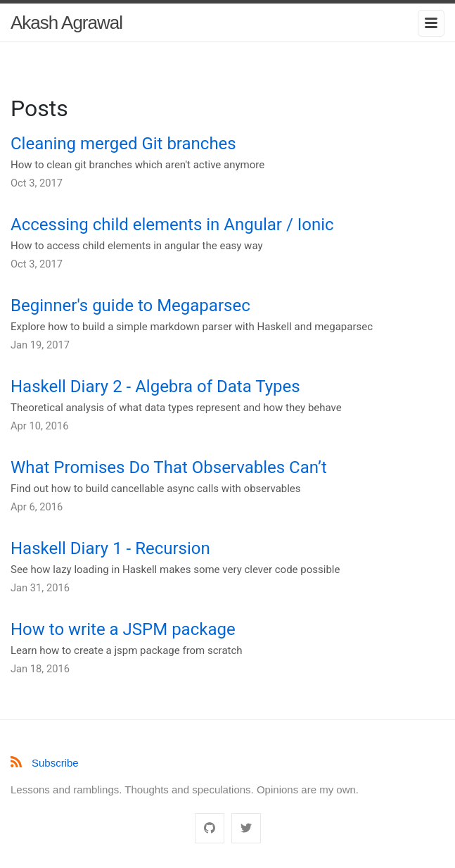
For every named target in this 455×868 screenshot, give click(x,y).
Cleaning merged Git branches (123, 144)
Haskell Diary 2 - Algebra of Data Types (155, 386)
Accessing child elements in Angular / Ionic (172, 225)
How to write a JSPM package (123, 629)
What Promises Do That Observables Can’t (169, 467)
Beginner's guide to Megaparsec (130, 306)
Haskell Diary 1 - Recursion (110, 548)
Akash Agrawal (66, 23)
